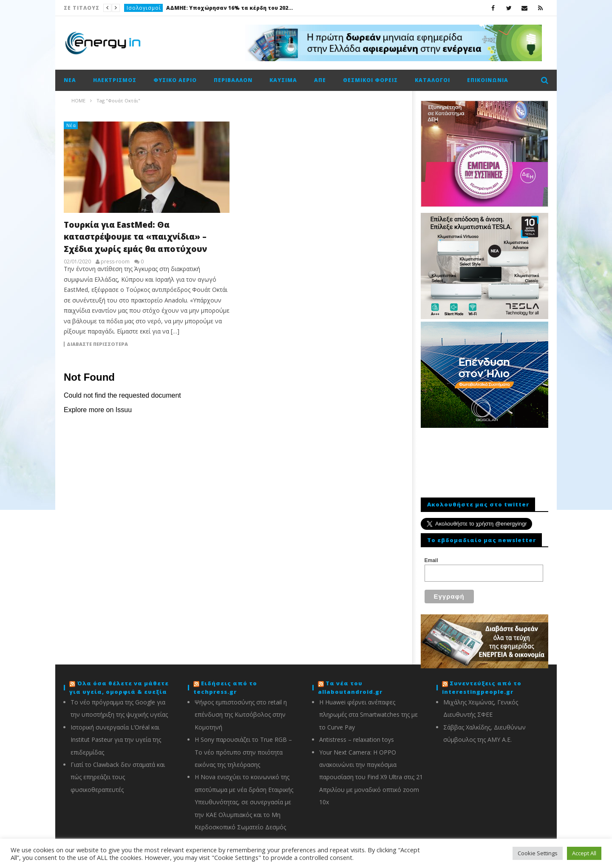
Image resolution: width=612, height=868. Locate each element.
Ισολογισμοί (144, 8)
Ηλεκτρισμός (115, 80)
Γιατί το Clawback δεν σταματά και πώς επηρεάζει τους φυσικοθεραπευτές (118, 777)
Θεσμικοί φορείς (370, 80)
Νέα (70, 80)
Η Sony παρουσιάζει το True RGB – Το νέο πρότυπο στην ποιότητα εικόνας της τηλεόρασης (243, 752)
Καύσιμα (283, 80)
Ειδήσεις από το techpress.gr (225, 687)
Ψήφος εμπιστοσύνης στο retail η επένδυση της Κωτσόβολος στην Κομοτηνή (241, 715)
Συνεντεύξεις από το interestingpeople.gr (482, 687)
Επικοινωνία (488, 80)
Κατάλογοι (432, 80)
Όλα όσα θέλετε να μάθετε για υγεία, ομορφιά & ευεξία (119, 687)
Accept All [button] (584, 853)
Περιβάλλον (233, 80)
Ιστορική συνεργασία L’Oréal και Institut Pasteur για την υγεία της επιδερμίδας (116, 740)
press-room (115, 262)
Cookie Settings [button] (538, 853)
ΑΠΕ (320, 80)
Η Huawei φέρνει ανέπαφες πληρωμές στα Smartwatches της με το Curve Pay (368, 715)
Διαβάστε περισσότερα (97, 344)
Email (431, 560)
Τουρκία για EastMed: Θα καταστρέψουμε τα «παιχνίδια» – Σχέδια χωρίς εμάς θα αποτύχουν (135, 237)
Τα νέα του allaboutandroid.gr (350, 687)
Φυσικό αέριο (175, 80)
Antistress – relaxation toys (357, 739)
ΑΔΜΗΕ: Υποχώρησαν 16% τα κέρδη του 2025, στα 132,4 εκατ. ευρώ (230, 8)
